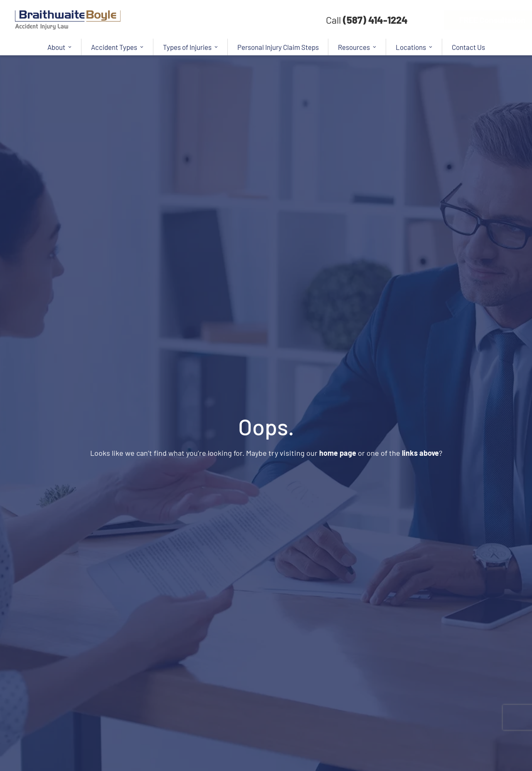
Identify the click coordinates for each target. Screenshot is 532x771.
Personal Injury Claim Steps (278, 47)
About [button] (60, 47)
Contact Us (468, 47)
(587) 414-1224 (375, 20)
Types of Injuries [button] (191, 47)
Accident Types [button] (117, 47)
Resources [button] (357, 47)
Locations (414, 47)
